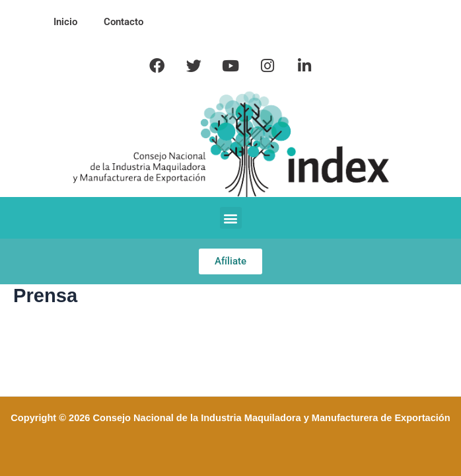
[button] (231, 218)
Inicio (65, 22)
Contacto (124, 22)
